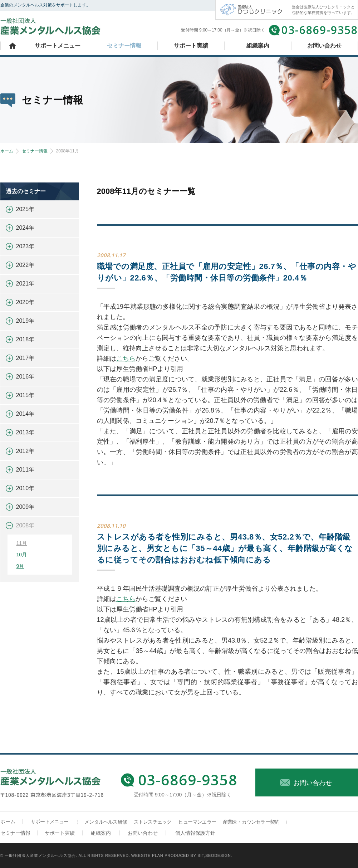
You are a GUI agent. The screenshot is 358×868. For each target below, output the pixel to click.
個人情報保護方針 (195, 833)
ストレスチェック (153, 822)
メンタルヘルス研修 (106, 822)
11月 (22, 543)
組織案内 (258, 46)
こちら (126, 359)
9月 (20, 566)
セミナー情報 (124, 46)
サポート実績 (191, 46)
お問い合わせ (324, 46)
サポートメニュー (58, 46)
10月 (22, 555)
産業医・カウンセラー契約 (251, 822)
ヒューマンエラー (197, 822)
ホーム (13, 46)
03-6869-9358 (320, 30)
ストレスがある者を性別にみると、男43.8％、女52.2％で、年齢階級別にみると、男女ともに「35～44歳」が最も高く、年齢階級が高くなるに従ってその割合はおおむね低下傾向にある (225, 548)
